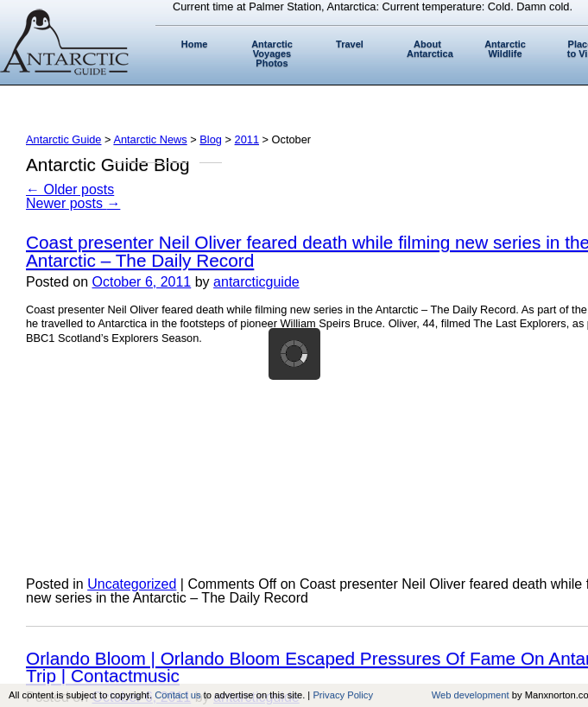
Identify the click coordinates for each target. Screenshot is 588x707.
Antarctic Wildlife (505, 49)
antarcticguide (256, 282)
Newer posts (73, 203)
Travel (350, 44)
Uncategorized (132, 584)
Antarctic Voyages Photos (272, 54)
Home (195, 44)
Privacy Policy (343, 695)
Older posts (70, 189)
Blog (211, 139)
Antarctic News (150, 139)
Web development (471, 695)
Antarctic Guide (64, 139)
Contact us (177, 695)
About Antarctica (430, 49)
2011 (247, 139)
